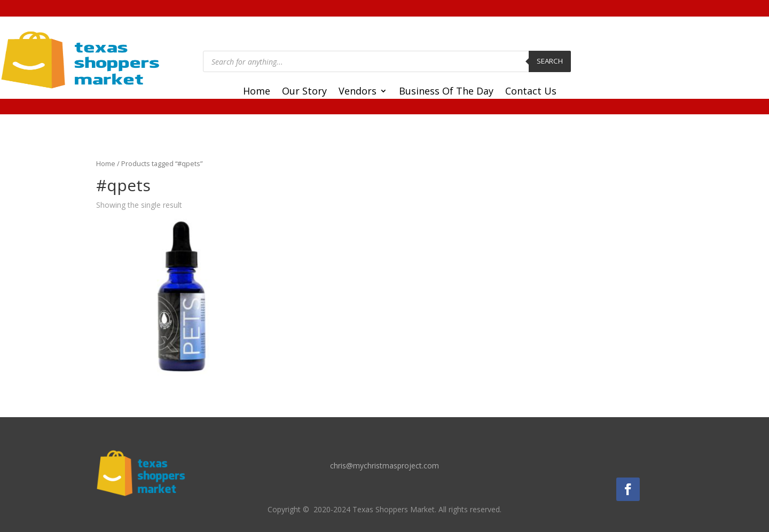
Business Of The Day (446, 92)
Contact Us (531, 92)
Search (550, 61)
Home (257, 92)
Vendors (358, 92)
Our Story (304, 92)
